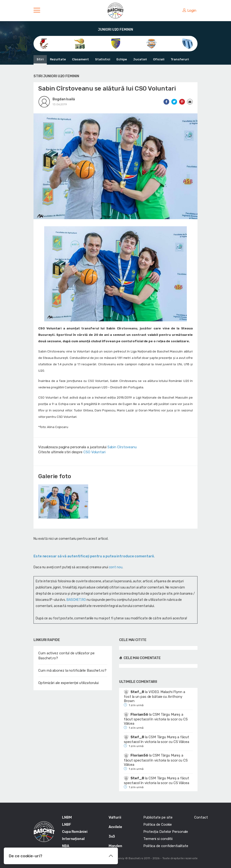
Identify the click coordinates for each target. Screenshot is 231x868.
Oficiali (159, 59)
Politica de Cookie (158, 825)
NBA (66, 846)
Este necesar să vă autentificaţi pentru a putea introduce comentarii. (94, 556)
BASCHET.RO (76, 600)
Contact (201, 817)
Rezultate (58, 59)
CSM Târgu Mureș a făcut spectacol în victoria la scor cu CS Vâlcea (156, 719)
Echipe (122, 59)
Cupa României (75, 832)
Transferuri (180, 59)
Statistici (103, 59)
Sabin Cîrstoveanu (122, 447)
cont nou (116, 567)
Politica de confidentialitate (166, 846)
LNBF (67, 825)
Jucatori (140, 59)
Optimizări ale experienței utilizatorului (68, 683)
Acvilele (115, 827)
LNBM (67, 817)
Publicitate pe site (158, 817)
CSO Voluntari (94, 452)
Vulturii (115, 817)
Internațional (73, 839)
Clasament (80, 59)
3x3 (112, 836)
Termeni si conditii (158, 839)
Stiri (40, 59)
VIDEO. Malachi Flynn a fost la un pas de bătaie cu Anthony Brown (154, 696)
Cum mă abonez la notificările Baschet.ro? (72, 670)
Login (189, 10)
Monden (115, 846)
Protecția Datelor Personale (166, 832)
